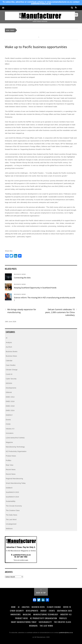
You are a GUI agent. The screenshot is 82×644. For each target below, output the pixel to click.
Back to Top (41, 593)
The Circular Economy (14, 506)
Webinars (9, 529)
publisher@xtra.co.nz (41, 3)
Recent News (11, 469)
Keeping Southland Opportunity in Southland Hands (35, 288)
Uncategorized (11, 524)
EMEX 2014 (10, 397)
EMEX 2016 (10, 401)
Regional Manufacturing (14, 479)
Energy (44, 611)
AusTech (9, 347)
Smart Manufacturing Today (16, 483)
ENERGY (9, 415)
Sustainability (11, 501)
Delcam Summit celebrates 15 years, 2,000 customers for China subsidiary (61, 312)
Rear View (9, 465)
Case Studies (11, 365)
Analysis (9, 342)
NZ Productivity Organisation (16, 451)
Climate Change (12, 370)
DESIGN (9, 383)
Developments (11, 388)
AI (7, 338)
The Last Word (11, 519)
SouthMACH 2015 (12, 492)
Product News (11, 456)
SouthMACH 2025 (65, 611)
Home (13, 607)
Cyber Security (11, 379)
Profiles (8, 460)
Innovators (10, 433)
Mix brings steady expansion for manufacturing (20, 311)
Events (8, 420)
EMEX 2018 (10, 406)
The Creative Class (13, 510)
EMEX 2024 (10, 410)
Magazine (9, 442)
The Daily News (11, 515)
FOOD (8, 424)
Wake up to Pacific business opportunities (36, 47)
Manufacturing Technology (15, 447)
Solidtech (9, 488)
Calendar (9, 361)
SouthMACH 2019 (12, 497)
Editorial (9, 392)
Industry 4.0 (10, 429)
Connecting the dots (22, 278)
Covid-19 (9, 374)
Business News (20, 274)
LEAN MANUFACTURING (15, 438)
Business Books (12, 351)
